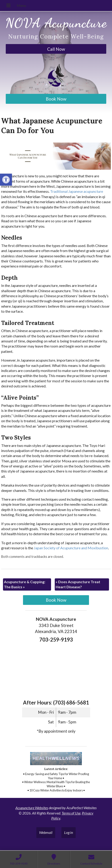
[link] (6, 180)
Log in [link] (69, 832)
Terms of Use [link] (71, 813)
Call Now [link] (56, 49)
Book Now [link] (56, 99)
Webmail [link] (46, 832)
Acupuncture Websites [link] (32, 808)
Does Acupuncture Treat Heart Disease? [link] (78, 584)
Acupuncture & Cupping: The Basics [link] (25, 584)
